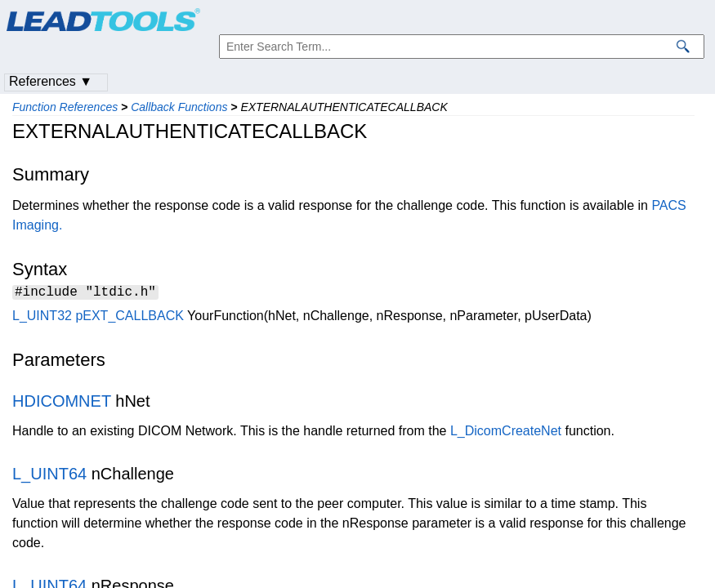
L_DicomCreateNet (506, 433)
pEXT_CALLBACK (130, 318)
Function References (65, 107)
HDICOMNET (62, 403)
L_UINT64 (49, 476)
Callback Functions (179, 107)
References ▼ (51, 81)
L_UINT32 (42, 318)
